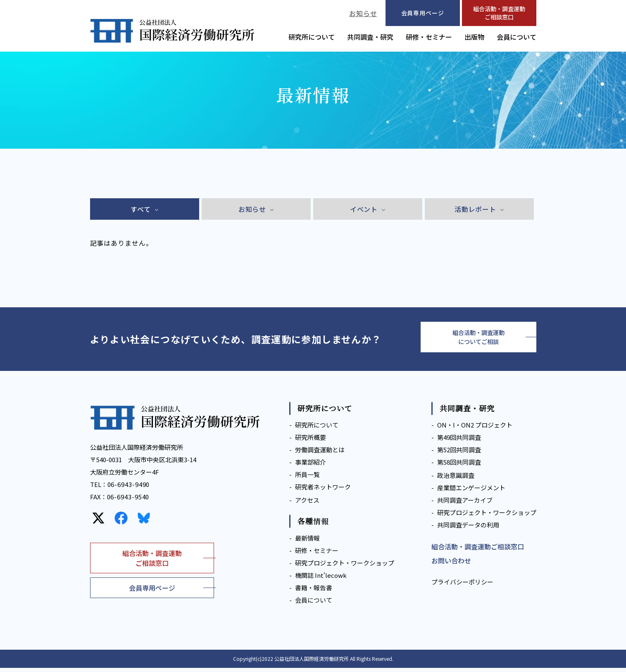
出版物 (474, 37)
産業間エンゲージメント (471, 492)
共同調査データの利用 (468, 529)
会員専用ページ (152, 592)
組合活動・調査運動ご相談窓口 (499, 13)
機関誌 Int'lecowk (321, 579)
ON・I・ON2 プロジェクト (475, 429)
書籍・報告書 (314, 592)
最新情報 (307, 542)
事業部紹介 (311, 467)
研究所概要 (311, 442)
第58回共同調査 (459, 467)
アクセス (307, 505)
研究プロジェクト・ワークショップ (345, 567)
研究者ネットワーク (323, 491)
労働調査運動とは (320, 454)
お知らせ (363, 13)
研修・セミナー (429, 37)
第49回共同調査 (459, 442)
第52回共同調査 (459, 454)
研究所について (312, 37)
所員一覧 (307, 479)
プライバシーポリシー (462, 586)
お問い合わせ (451, 565)
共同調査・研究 (370, 37)
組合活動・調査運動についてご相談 (478, 339)
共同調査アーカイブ (465, 505)
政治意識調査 (456, 480)
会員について (517, 37)
